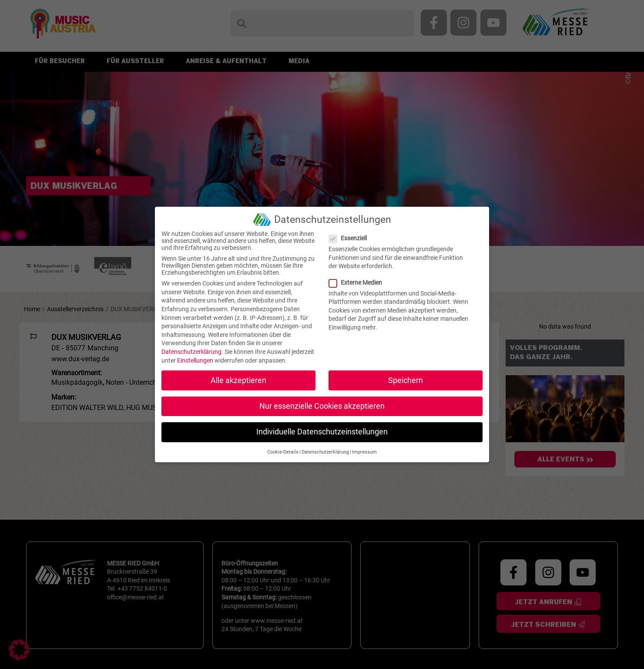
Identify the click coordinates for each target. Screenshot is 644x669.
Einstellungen (195, 360)
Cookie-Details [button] (283, 452)
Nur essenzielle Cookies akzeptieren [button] (322, 406)
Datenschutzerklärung (191, 352)
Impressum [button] (364, 452)
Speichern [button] (406, 380)
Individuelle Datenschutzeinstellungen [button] (322, 432)
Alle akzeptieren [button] (238, 380)
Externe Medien (358, 282)
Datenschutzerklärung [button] (325, 452)
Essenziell (351, 238)
